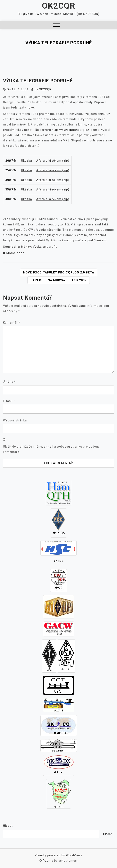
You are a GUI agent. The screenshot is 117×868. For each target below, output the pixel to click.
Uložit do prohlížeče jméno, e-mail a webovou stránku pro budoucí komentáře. (52, 449)
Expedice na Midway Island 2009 (58, 280)
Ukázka (27, 160)
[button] (56, 25)
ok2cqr (45, 89)
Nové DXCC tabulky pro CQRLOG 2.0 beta (59, 272)
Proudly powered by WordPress (58, 855)
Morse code (15, 253)
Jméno (9, 381)
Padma (48, 860)
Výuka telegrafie (45, 246)
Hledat (8, 825)
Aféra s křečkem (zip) (52, 160)
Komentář (12, 322)
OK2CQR (58, 6)
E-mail (9, 401)
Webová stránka (15, 420)
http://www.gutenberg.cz (70, 130)
